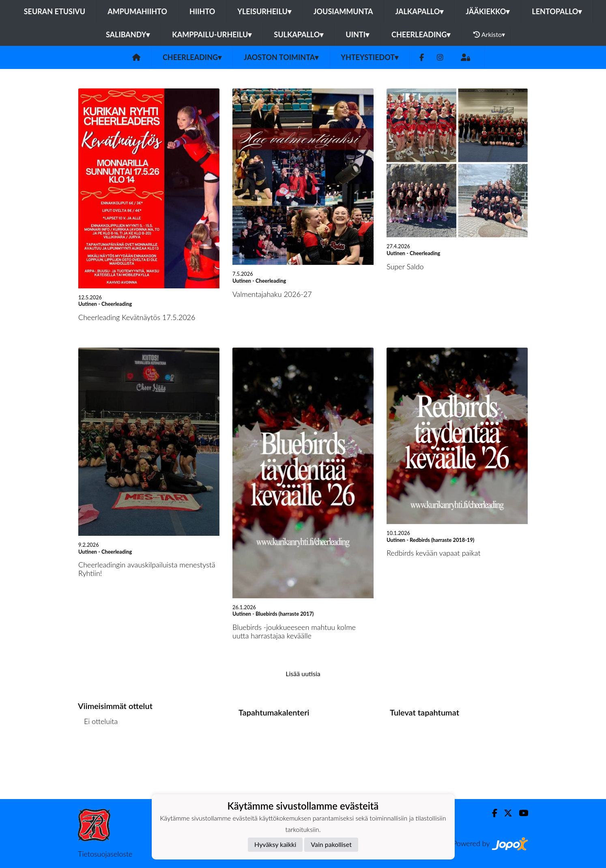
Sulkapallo (299, 34)
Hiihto (202, 11)
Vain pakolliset (331, 844)
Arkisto (489, 34)
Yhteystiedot (370, 57)
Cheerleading (421, 34)
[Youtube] (520, 813)
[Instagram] (440, 57)
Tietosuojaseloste (105, 854)
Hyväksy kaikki (275, 844)
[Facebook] (422, 57)
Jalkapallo (419, 11)
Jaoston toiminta (281, 57)
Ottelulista (98, 752)
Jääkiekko (488, 11)
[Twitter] (505, 813)
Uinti (357, 34)
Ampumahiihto (137, 11)
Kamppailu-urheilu (212, 34)
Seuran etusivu (55, 11)
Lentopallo (557, 11)
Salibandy (128, 34)
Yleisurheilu (264, 11)
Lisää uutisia (303, 674)
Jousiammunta (343, 11)
